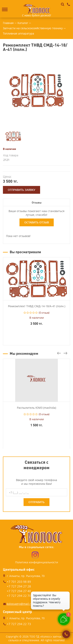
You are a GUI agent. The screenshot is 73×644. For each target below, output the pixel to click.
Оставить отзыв (37, 222)
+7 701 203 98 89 (19, 582)
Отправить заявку (22, 190)
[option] (36, 90)
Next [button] (65, 353)
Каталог (23, 23)
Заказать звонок (66, 634)
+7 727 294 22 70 (19, 596)
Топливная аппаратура (18, 33)
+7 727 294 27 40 (19, 591)
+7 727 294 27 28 (19, 586)
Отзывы (37, 202)
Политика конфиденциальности (37, 562)
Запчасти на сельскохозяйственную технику (33, 28)
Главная (8, 23)
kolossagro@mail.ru (20, 604)
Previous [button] (59, 353)
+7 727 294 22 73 (19, 624)
